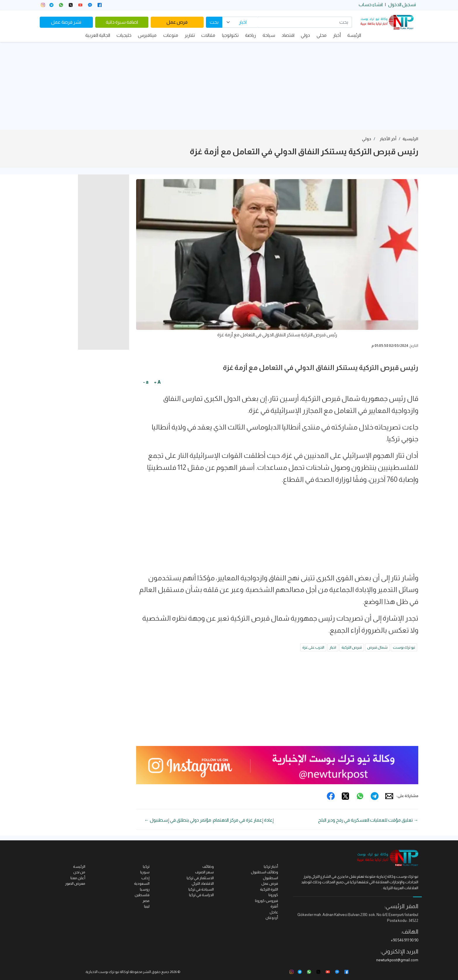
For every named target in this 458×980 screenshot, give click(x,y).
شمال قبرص (377, 647)
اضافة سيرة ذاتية (122, 22)
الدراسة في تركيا (201, 895)
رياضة (250, 35)
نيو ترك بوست (404, 647)
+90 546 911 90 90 (405, 940)
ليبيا (147, 906)
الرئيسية (410, 139)
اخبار (333, 647)
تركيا (146, 866)
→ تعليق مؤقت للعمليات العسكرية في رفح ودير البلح (368, 820)
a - (146, 382)
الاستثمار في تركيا (200, 878)
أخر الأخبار (388, 139)
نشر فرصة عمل (66, 22)
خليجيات (124, 35)
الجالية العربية (98, 35)
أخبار (337, 35)
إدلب (145, 878)
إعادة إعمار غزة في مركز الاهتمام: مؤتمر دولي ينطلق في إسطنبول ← (209, 820)
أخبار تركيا (271, 866)
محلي (322, 35)
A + (157, 382)
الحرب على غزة (313, 647)
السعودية (142, 883)
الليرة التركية (269, 889)
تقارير (190, 35)
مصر (146, 901)
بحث (214, 22)
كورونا (273, 895)
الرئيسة (354, 35)
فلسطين (142, 895)
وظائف (208, 866)
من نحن (79, 872)
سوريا (145, 872)
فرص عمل (177, 22)
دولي (305, 35)
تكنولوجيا (230, 35)
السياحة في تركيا (201, 889)
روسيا (145, 889)
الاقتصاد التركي (203, 883)
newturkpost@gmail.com (397, 960)
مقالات (208, 35)
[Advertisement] (229, 86)
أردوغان (272, 918)
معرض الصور (75, 883)
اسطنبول (270, 878)
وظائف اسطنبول (264, 872)
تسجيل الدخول (402, 5)
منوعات (171, 35)
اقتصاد (288, 35)
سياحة (269, 35)
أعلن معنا (78, 878)
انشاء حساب (371, 5)
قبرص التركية (352, 647)
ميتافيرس (147, 35)
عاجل (274, 912)
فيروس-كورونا (267, 901)
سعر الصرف (204, 872)
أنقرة (274, 906)
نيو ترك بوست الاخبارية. (102, 972)
